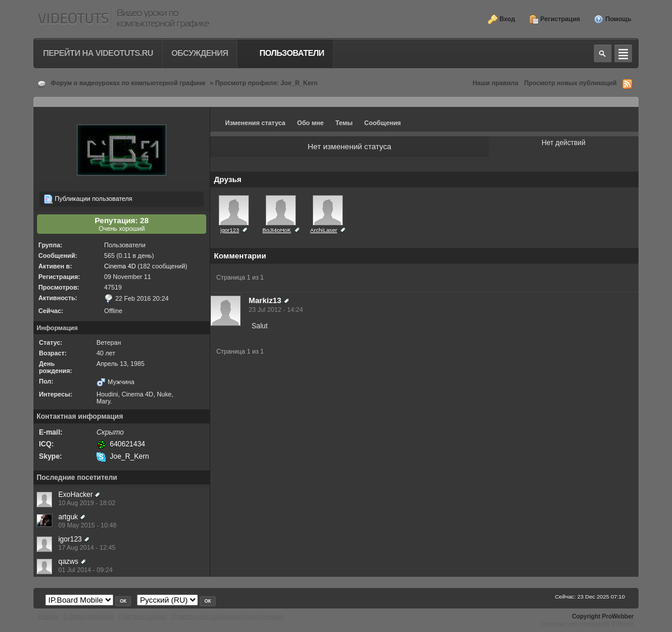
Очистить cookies (142, 616)
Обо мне (310, 123)
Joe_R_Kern (130, 456)
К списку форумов (88, 616)
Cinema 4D (120, 266)
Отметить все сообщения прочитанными (227, 616)
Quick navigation (623, 53)
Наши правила (496, 83)
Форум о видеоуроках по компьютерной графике (128, 83)
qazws (68, 562)
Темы (344, 123)
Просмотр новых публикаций (570, 83)
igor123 (70, 539)
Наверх (48, 616)
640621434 (127, 444)
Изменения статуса (255, 123)
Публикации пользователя (88, 199)
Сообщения (382, 123)
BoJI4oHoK (277, 230)
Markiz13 (265, 300)
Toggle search (603, 53)
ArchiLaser (324, 230)
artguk (68, 517)
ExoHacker (75, 495)
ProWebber (618, 616)
